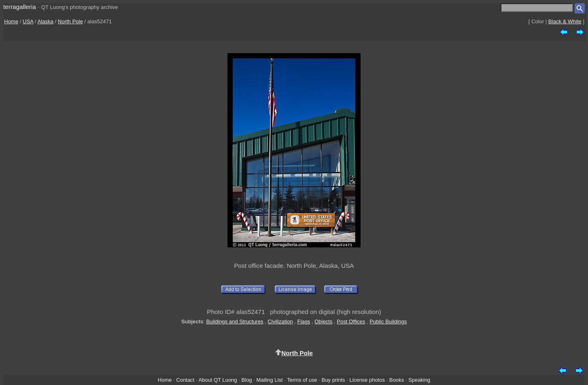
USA (28, 21)
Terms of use (302, 380)
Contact (185, 380)
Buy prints (333, 380)
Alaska (46, 21)
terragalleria (20, 7)
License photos (367, 380)
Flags (304, 322)
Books (396, 380)
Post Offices (351, 322)
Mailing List (270, 380)
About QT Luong (218, 380)
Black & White (565, 21)
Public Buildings (388, 322)
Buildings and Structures (235, 322)
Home (11, 21)
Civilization (281, 322)
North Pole (70, 21)
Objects (323, 322)
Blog (247, 380)
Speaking (419, 380)
